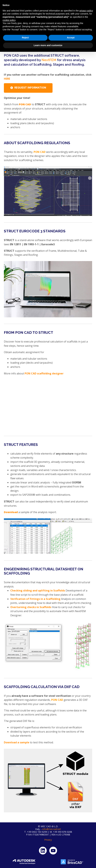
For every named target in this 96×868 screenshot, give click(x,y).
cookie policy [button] (9, 836)
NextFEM (49, 60)
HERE (7, 79)
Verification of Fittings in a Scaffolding (35, 599)
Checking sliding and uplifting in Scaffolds (38, 590)
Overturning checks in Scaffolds (31, 607)
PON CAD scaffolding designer (44, 373)
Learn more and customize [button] (48, 861)
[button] (91, 11)
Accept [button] (71, 854)
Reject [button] (25, 854)
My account (74, 5)
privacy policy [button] (86, 827)
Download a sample (17, 742)
